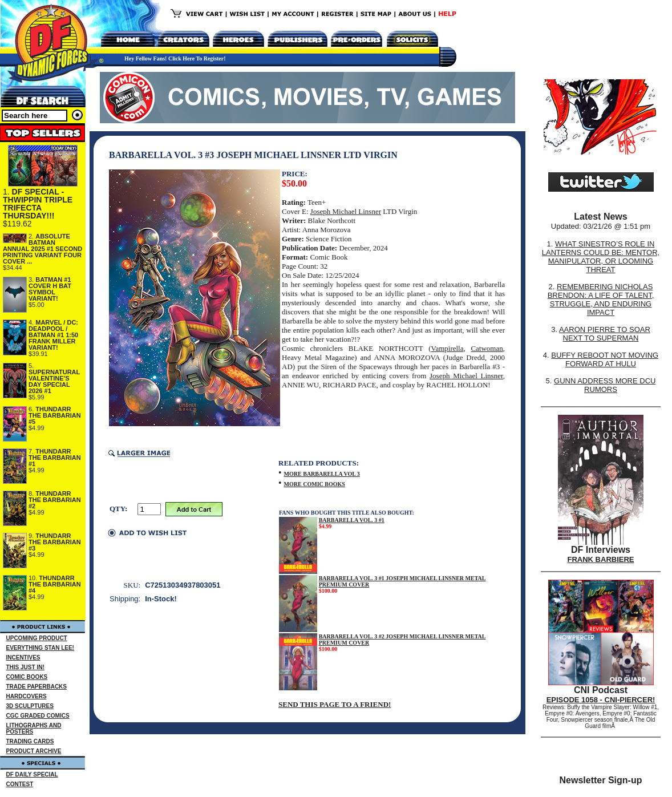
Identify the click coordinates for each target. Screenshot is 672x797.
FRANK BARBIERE (601, 559)
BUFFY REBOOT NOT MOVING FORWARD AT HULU (605, 359)
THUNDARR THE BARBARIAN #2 (55, 500)
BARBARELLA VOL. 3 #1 (352, 520)
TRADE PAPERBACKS (37, 687)
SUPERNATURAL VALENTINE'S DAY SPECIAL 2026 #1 (54, 381)
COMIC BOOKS (27, 677)
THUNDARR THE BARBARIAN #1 (55, 458)
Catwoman (487, 348)
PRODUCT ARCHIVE (34, 751)
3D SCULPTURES (30, 706)
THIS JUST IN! (25, 667)
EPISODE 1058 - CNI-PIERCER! (601, 700)
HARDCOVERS (27, 696)
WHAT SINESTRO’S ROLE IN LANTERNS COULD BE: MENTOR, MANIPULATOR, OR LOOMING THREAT (601, 257)
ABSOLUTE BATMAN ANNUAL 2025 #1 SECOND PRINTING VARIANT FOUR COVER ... (42, 249)
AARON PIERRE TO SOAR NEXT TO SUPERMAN (605, 334)
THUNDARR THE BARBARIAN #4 (55, 584)
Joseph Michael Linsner (346, 211)
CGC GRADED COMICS (38, 716)
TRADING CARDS (30, 741)
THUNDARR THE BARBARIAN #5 (55, 415)
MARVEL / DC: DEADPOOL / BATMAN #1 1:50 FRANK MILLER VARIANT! (53, 335)
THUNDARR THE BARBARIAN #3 (55, 542)
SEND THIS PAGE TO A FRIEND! (335, 704)
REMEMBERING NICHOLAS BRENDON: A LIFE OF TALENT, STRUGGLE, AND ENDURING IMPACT (601, 300)
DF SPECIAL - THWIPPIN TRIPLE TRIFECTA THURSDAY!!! (38, 204)
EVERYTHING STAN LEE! (40, 648)
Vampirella (447, 348)
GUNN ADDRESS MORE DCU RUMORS (605, 385)
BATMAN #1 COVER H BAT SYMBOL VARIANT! (50, 289)
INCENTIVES (23, 658)
